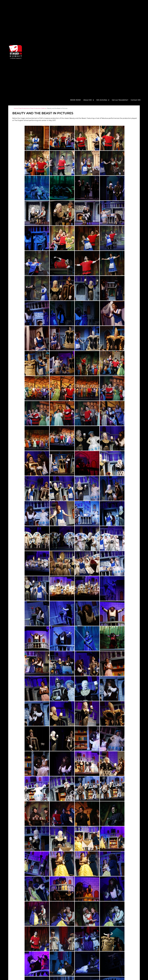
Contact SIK (136, 100)
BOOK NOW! (76, 100)
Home (16, 108)
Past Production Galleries (38, 108)
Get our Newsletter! (120, 100)
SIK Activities (103, 100)
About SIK (89, 100)
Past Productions (24, 108)
